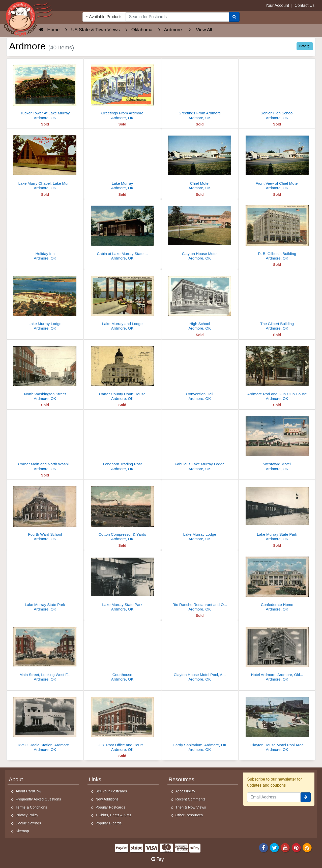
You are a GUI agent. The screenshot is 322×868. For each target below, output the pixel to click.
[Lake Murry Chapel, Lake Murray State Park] (45, 161)
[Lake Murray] (122, 161)
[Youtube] (285, 847)
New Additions (107, 799)
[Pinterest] (296, 847)
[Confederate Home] (277, 582)
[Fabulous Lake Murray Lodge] (200, 442)
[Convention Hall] (200, 372)
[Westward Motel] (277, 442)
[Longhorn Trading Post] (122, 442)
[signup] (306, 797)
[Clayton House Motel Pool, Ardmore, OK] (200, 652)
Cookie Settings (28, 823)
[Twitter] (274, 847)
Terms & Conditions (31, 807)
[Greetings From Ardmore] (122, 91)
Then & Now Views (191, 807)
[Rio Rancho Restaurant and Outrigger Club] (200, 582)
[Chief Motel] (200, 161)
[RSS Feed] (307, 847)
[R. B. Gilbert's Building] (277, 231)
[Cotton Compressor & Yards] (122, 512)
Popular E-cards (109, 823)
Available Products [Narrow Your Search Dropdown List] (104, 17)
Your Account (277, 5)
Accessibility (185, 791)
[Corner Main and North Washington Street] (45, 442)
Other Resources (189, 815)
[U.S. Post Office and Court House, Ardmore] (122, 722)
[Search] (234, 17)
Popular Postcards (110, 807)
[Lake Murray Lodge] (45, 301)
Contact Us (304, 5)
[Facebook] (264, 847)
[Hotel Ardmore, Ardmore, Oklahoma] (277, 652)
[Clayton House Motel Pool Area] (277, 722)
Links (95, 780)
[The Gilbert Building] (277, 301)
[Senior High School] (277, 91)
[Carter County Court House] (122, 372)
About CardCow (28, 791)
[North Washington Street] (45, 372)
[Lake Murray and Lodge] (122, 301)
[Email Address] (274, 797)
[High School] (200, 301)
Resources (182, 780)
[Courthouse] (122, 652)
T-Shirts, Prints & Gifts (113, 815)
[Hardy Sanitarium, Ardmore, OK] (200, 722)
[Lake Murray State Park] (277, 512)
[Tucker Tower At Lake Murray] (45, 91)
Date (304, 46)
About (16, 780)
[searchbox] (178, 17)
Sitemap (22, 831)
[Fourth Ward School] (45, 512)
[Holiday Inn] (45, 231)
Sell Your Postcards (111, 791)
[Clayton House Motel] (200, 231)
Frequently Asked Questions (38, 799)
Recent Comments (191, 799)
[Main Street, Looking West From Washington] (45, 652)
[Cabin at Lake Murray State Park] (122, 231)
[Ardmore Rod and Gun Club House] (277, 372)
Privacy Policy (27, 815)
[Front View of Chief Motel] (277, 161)
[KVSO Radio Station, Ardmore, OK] (45, 722)
